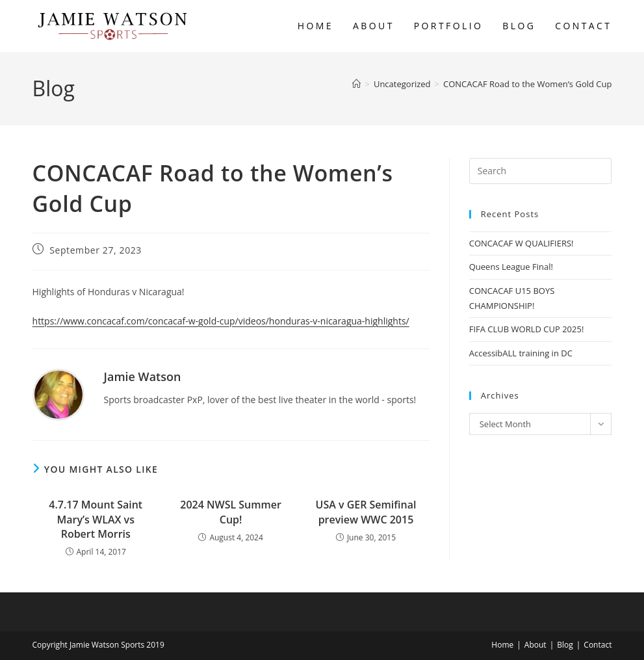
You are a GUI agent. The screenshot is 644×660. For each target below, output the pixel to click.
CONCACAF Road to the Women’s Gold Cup (527, 84)
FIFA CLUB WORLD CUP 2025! (527, 329)
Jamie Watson (143, 376)
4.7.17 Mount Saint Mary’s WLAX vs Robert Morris (96, 519)
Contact (598, 645)
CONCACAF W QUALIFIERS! (522, 243)
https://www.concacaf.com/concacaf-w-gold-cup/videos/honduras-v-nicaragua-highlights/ (221, 321)
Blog (565, 645)
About (535, 645)
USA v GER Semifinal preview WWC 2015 (366, 512)
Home (502, 645)
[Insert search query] (541, 171)
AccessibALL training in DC (521, 353)
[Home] (356, 84)
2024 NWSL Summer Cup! (231, 512)
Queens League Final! (511, 267)
